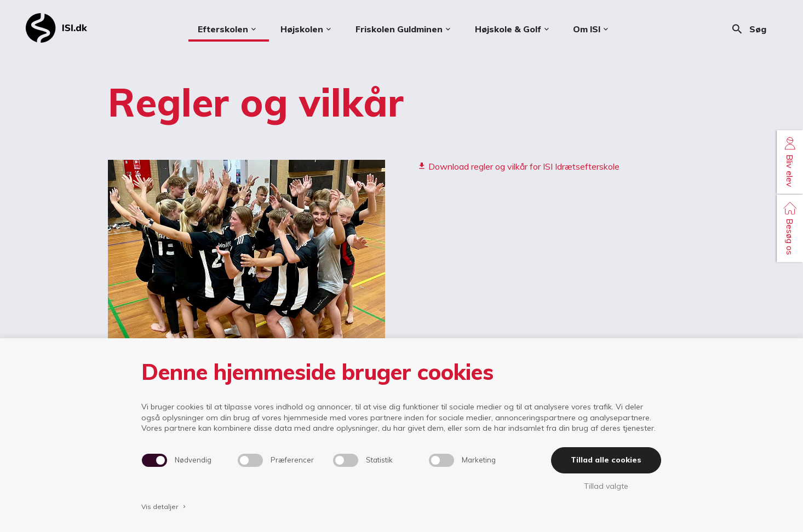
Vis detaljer (164, 507)
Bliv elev (790, 162)
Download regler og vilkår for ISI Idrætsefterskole (518, 166)
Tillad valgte (606, 486)
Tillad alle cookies (606, 460)
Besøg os (790, 228)
